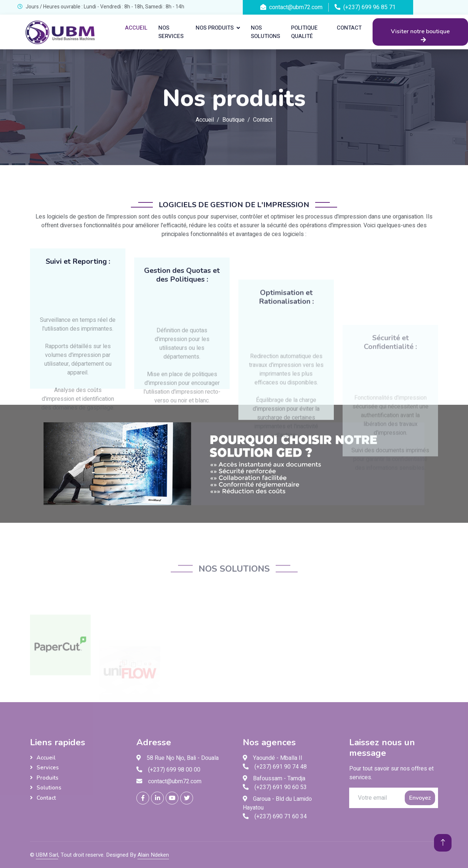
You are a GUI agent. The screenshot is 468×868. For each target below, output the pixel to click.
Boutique (233, 120)
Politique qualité (304, 32)
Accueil (136, 28)
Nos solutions (265, 32)
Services (48, 768)
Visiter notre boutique (420, 35)
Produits (48, 778)
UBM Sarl (47, 855)
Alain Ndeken (153, 855)
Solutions (49, 788)
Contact (349, 28)
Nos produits (215, 28)
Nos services (171, 32)
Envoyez (420, 798)
